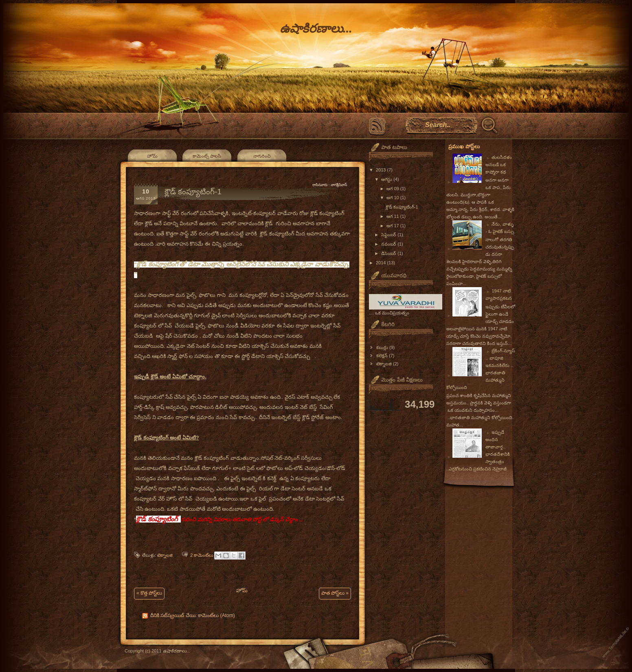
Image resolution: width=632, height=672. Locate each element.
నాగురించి (262, 156)
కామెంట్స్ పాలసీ (207, 156)
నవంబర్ (389, 244)
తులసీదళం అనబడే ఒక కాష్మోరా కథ (499, 165)
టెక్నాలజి (165, 555)
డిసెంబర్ (389, 253)
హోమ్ (152, 156)
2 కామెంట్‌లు (202, 555)
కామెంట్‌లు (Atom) (216, 615)
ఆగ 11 (393, 216)
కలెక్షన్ (382, 356)
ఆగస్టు (387, 179)
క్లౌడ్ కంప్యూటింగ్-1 (193, 192)
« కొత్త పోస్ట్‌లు (149, 593)
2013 (382, 170)
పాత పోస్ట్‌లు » (335, 593)
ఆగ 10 (393, 198)
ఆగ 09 (393, 189)
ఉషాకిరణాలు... (316, 28)
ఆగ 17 (393, 226)
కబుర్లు (382, 347)
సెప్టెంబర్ (389, 235)
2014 (382, 263)
